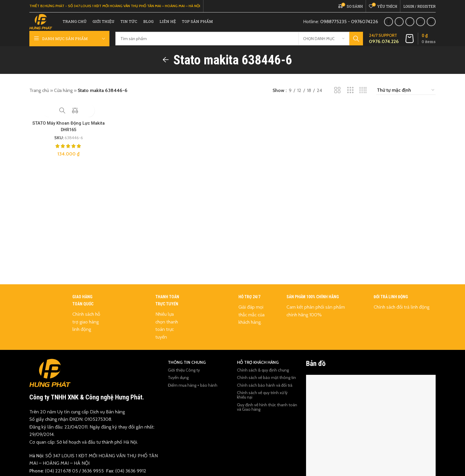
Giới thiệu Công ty (184, 378)
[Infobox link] (384, 47)
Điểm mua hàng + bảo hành (193, 393)
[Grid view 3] (350, 98)
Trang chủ (39, 98)
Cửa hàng (63, 98)
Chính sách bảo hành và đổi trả (265, 393)
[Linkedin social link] (421, 26)
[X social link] (399, 26)
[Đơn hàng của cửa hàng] (406, 98)
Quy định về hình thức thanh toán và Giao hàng (267, 415)
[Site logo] (47, 25)
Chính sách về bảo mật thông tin (266, 385)
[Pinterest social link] (410, 26)
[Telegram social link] (431, 26)
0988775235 (333, 26)
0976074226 (365, 26)
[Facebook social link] (388, 26)
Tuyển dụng (178, 385)
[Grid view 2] (337, 98)
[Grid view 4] (363, 98)
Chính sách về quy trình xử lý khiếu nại (262, 403)
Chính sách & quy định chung (263, 378)
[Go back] (166, 68)
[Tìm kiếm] (239, 47)
